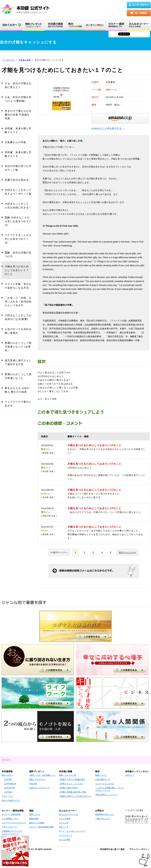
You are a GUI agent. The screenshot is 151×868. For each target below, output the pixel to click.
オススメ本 (64, 823)
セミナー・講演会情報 (11, 814)
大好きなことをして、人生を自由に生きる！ (18, 206)
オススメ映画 (65, 819)
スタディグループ (9, 827)
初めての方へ (7, 775)
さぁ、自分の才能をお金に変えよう (18, 85)
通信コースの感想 (37, 823)
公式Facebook (10, 784)
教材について (101, 775)
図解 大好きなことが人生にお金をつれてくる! (18, 221)
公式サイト (130, 775)
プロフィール (7, 796)
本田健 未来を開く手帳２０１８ (18, 154)
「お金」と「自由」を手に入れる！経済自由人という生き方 (18, 302)
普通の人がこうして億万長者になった (18, 376)
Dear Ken (33, 784)
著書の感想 (34, 819)
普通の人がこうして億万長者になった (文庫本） (18, 347)
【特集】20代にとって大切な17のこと (75, 796)
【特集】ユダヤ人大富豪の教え (72, 779)
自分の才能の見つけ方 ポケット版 (18, 168)
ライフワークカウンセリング (14, 823)
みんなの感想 (65, 840)
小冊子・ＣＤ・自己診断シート (42, 775)
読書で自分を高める (17, 180)
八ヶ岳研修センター (10, 819)
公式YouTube (10, 788)
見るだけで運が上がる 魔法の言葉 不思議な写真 (18, 115)
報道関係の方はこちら (105, 814)
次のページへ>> (127, 552)
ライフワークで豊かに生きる (18, 404)
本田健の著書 (25, 60)
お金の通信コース (103, 779)
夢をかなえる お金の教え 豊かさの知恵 (17, 390)
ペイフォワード (66, 835)
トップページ (8, 60)
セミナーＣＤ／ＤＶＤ (105, 784)
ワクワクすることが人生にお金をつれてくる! (18, 239)
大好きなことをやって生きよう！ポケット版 (18, 192)
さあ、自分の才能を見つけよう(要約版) (18, 99)
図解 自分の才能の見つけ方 (18, 255)
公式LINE (8, 779)
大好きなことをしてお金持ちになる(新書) (18, 317)
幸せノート (64, 827)
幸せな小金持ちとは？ (11, 800)
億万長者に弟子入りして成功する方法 (18, 362)
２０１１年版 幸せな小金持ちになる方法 (18, 286)
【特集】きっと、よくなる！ (71, 784)
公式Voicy (8, 792)
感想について (35, 814)
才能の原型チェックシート (106, 795)
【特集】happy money (68, 788)
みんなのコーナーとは (68, 814)
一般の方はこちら (103, 819)
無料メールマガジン (38, 779)
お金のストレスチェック (39, 788)
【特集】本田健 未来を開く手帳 (72, 792)
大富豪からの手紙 (15, 142)
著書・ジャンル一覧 (67, 775)
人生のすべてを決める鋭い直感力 (18, 331)
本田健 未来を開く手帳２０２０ (18, 130)
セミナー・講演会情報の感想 (41, 827)
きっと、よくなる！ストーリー (72, 831)
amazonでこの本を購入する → (108, 128)
